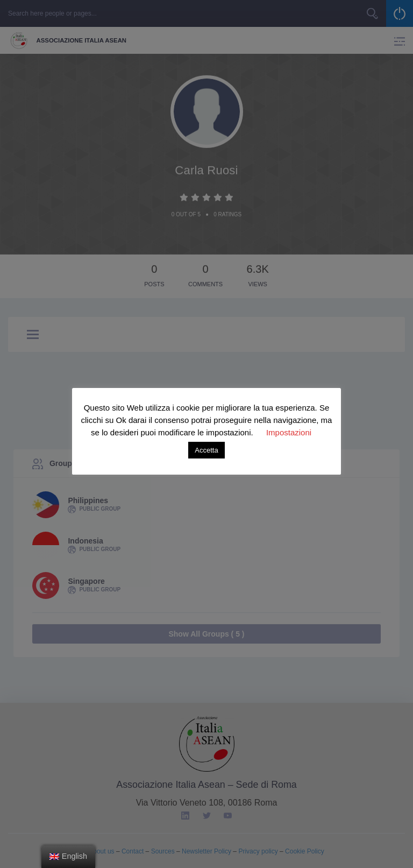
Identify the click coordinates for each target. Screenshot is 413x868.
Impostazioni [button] (289, 432)
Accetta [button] (206, 450)
